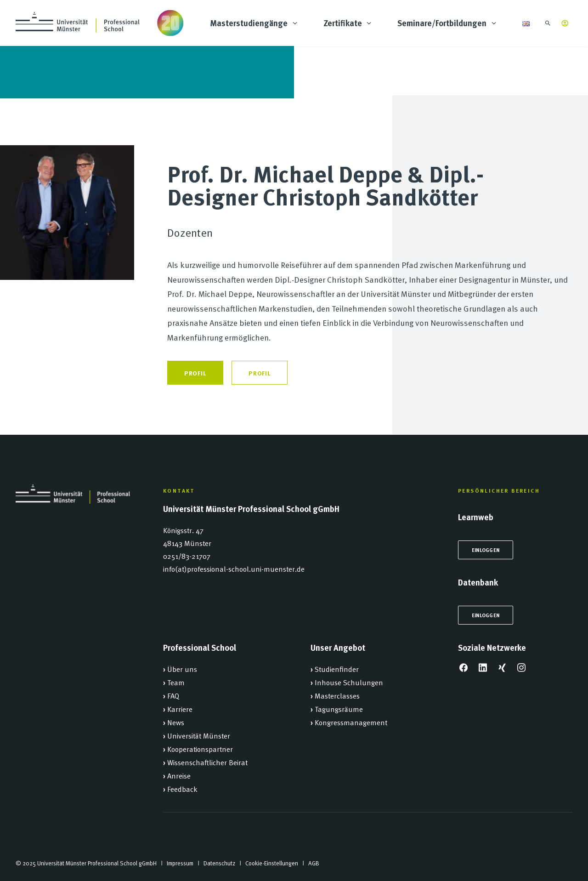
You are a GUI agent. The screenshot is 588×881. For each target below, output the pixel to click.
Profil (195, 373)
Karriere (180, 709)
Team (176, 682)
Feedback (182, 789)
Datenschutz (219, 863)
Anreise (179, 775)
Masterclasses (337, 695)
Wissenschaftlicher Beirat (207, 762)
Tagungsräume (339, 709)
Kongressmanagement (351, 722)
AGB (314, 863)
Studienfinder (337, 669)
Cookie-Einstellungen (272, 863)
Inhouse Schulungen (349, 682)
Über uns (182, 669)
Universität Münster (199, 735)
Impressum (180, 863)
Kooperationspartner (200, 749)
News (176, 722)
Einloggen (486, 550)
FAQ (173, 695)
